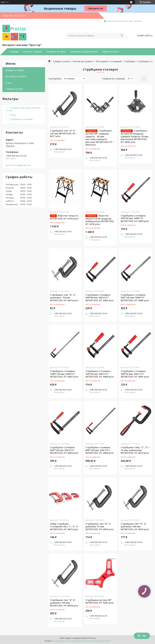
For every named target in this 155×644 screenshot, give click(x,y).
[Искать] (122, 36)
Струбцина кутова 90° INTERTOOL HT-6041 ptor (100, 601)
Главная (14, 52)
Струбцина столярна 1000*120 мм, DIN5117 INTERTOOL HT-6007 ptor (64, 374)
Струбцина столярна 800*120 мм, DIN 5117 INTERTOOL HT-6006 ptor (100, 450)
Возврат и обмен (15, 70)
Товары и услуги (14, 89)
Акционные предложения (84, 52)
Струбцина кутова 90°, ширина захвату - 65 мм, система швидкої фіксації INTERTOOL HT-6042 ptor (99, 138)
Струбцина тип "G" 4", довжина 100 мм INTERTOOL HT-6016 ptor (135, 527)
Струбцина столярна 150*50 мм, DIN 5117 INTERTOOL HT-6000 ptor (100, 374)
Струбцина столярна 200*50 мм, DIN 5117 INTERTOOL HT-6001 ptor (135, 374)
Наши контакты (111, 52)
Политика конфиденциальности (95, 641)
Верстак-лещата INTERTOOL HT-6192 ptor (64, 217)
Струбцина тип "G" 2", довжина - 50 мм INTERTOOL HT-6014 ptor (64, 298)
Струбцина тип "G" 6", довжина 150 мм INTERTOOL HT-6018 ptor (64, 603)
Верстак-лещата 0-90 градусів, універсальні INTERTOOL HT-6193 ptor (100, 220)
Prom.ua (92, 638)
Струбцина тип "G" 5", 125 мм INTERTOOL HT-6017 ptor (63, 133)
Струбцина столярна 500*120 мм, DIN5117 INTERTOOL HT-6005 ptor (135, 298)
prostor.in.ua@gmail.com (18, 165)
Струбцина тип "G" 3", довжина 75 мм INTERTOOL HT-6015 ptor (100, 527)
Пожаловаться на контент (66, 641)
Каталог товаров (32, 52)
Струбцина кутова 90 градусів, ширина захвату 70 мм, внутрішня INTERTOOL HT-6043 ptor (135, 136)
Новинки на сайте (56, 52)
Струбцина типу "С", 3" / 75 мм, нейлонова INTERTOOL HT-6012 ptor (135, 450)
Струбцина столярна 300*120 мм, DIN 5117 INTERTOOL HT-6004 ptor (64, 450)
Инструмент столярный (109, 61)
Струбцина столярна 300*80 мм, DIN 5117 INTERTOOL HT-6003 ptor (100, 298)
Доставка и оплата (16, 76)
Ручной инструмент (83, 61)
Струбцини (129, 61)
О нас (9, 83)
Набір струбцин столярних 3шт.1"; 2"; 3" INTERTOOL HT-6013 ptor (64, 527)
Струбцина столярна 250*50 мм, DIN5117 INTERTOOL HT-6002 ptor (135, 218)
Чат (142, 636)
